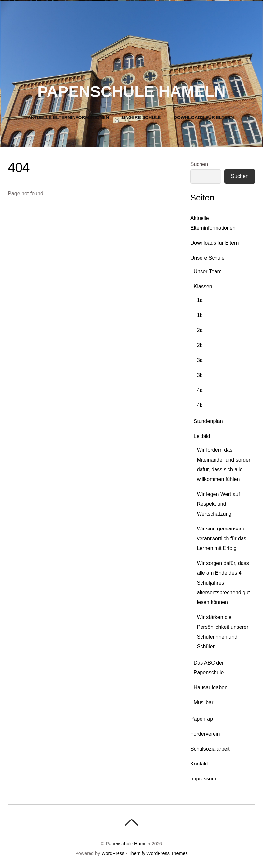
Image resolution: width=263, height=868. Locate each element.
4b (200, 405)
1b (200, 315)
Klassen (203, 287)
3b (200, 375)
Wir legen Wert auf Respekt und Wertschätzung (218, 504)
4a (200, 390)
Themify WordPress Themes (158, 853)
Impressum (203, 779)
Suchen (199, 164)
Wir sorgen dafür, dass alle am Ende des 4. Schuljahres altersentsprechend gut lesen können (223, 583)
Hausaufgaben (211, 688)
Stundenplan (208, 421)
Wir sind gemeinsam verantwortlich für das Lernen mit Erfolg (222, 538)
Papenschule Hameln (128, 844)
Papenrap (202, 719)
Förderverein (205, 734)
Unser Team (208, 272)
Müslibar (203, 703)
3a (200, 360)
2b (200, 345)
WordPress (113, 853)
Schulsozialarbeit (210, 749)
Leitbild (202, 436)
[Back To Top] (131, 822)
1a (200, 300)
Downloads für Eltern (204, 117)
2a (200, 330)
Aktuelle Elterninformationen (68, 117)
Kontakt (199, 764)
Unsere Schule (142, 117)
